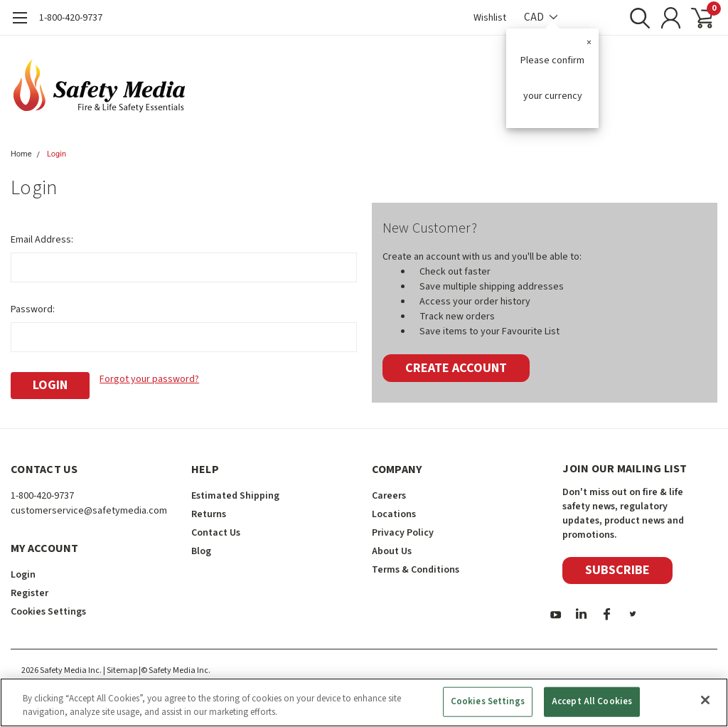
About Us (392, 551)
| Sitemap (120, 670)
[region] (364, 702)
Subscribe (617, 570)
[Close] (705, 700)
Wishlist (490, 18)
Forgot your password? (149, 379)
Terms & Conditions (416, 570)
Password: (33, 309)
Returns (209, 514)
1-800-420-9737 (71, 18)
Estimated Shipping (235, 496)
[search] (634, 18)
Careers (389, 496)
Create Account (456, 368)
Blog (201, 551)
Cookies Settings (48, 612)
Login (57, 154)
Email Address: (42, 240)
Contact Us (216, 533)
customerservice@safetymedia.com (89, 511)
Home (21, 154)
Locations (394, 514)
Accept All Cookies (592, 701)
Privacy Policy (403, 533)
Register (30, 593)
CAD (541, 17)
